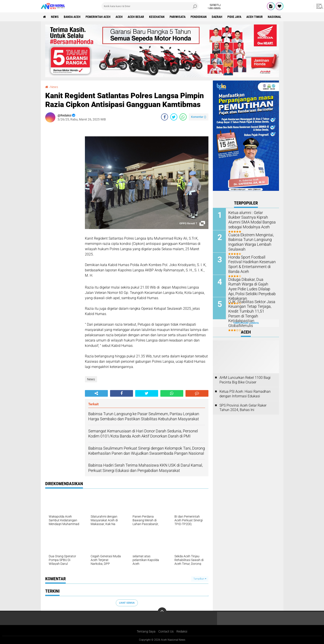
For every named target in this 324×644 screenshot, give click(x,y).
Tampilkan (200, 579)
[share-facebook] (165, 117)
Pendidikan (199, 17)
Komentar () (199, 117)
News (55, 17)
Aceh (119, 17)
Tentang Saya (146, 631)
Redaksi (182, 631)
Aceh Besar (136, 17)
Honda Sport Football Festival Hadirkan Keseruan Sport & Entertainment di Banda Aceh (251, 262)
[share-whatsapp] (183, 117)
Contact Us (166, 631)
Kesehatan (157, 17)
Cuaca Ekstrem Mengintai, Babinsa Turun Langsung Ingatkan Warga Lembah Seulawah (249, 241)
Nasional (274, 17)
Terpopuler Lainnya (246, 323)
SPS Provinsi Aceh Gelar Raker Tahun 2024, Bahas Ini (243, 408)
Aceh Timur (255, 17)
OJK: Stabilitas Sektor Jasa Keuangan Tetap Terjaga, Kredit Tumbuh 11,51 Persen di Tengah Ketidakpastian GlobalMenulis (250, 311)
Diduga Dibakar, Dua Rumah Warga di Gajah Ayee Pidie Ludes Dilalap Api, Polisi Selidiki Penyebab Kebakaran (251, 286)
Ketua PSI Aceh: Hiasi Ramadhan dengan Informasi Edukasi (245, 394)
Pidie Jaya (234, 17)
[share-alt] (96, 393)
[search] (150, 6)
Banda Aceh (72, 17)
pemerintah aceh (98, 17)
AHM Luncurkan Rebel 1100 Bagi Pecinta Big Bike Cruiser (245, 380)
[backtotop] (162, 612)
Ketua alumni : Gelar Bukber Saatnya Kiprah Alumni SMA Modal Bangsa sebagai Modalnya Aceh (250, 219)
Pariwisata (178, 17)
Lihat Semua (127, 603)
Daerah (217, 17)
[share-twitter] (174, 117)
